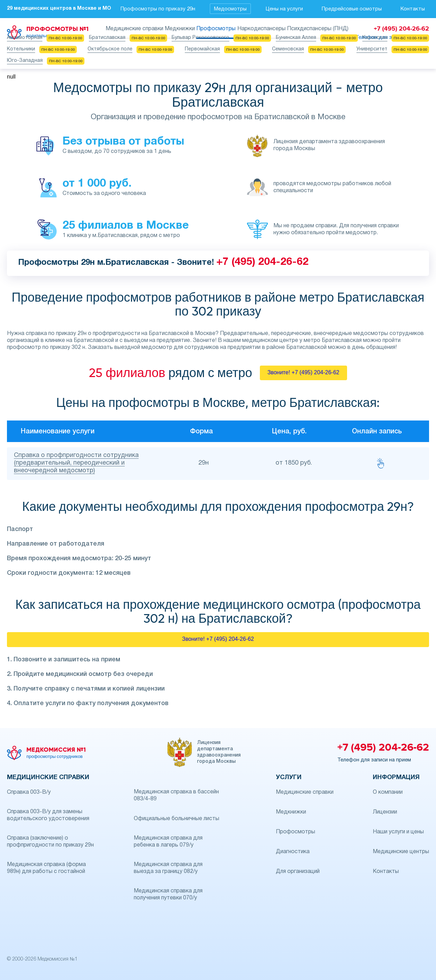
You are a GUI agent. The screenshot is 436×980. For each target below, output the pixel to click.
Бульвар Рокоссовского (200, 38)
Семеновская (288, 49)
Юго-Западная (25, 61)
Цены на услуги (284, 9)
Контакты (413, 9)
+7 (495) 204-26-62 (262, 262)
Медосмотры (230, 9)
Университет (372, 49)
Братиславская (107, 38)
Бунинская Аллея (296, 38)
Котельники (21, 49)
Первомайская (202, 49)
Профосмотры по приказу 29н (158, 9)
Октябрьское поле (110, 49)
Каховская (375, 38)
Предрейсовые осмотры (352, 9)
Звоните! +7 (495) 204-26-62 (303, 372)
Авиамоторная (25, 38)
